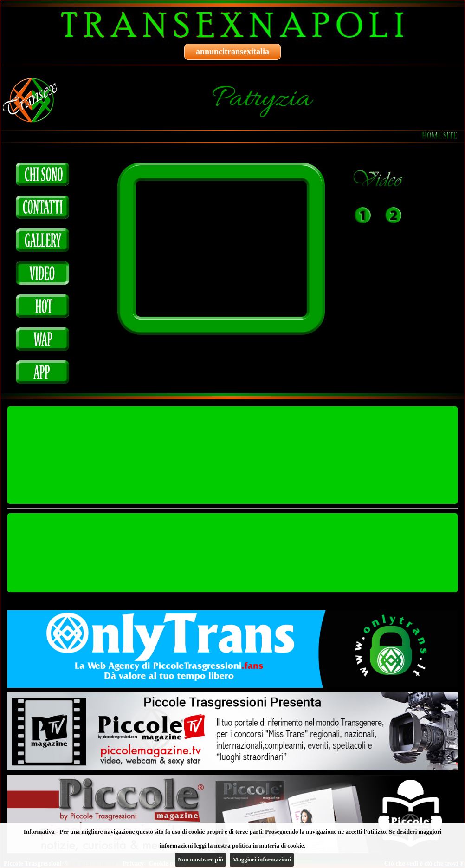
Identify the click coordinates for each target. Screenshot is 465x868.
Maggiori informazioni (262, 859)
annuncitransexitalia (232, 52)
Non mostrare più (200, 859)
